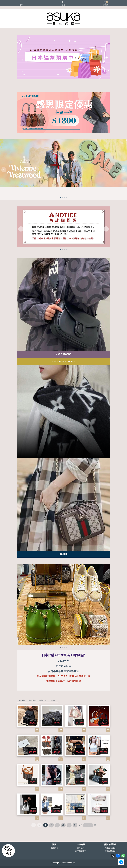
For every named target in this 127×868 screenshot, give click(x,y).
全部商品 (81, 845)
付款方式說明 (110, 845)
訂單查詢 (81, 848)
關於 (54, 845)
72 (63, 825)
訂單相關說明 (81, 851)
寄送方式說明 (110, 848)
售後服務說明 (110, 851)
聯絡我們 (54, 848)
